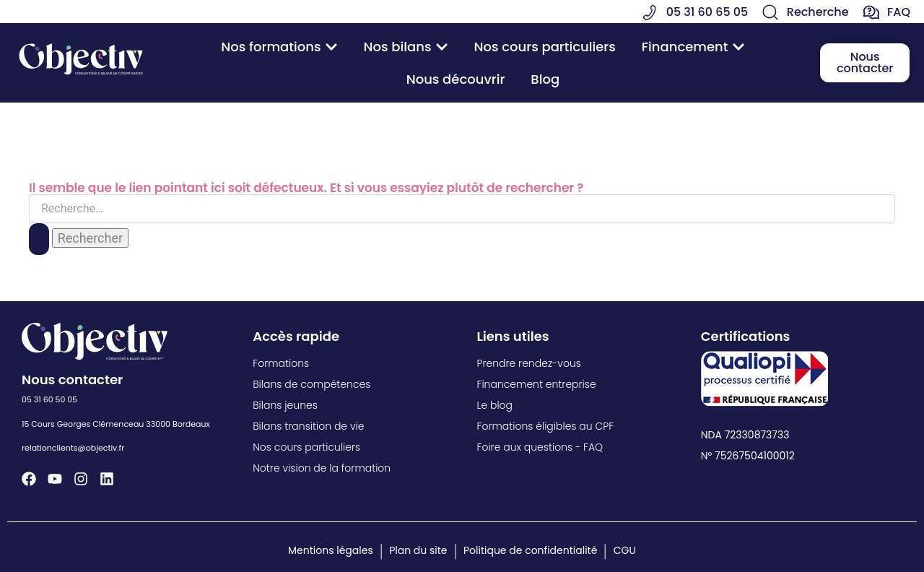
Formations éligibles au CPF (546, 426)
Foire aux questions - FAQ (540, 447)
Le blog (495, 405)
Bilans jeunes (285, 405)
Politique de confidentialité (530, 550)
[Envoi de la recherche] (39, 239)
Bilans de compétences (311, 384)
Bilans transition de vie (308, 426)
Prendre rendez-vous (529, 363)
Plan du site (418, 550)
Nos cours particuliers (306, 447)
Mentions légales (331, 550)
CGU (625, 550)
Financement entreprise (537, 384)
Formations (281, 363)
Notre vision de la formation (322, 468)
